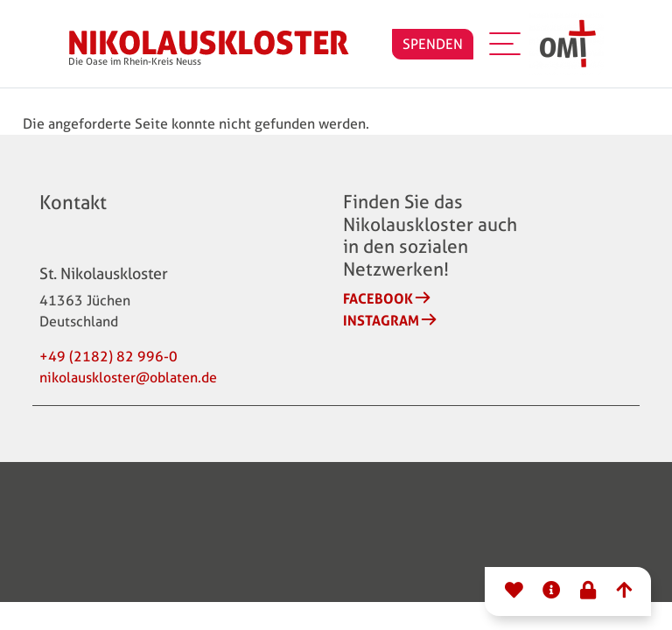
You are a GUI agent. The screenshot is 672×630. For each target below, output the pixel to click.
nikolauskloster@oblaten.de (128, 378)
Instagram (381, 320)
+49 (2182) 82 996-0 (108, 357)
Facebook (378, 298)
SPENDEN (433, 44)
